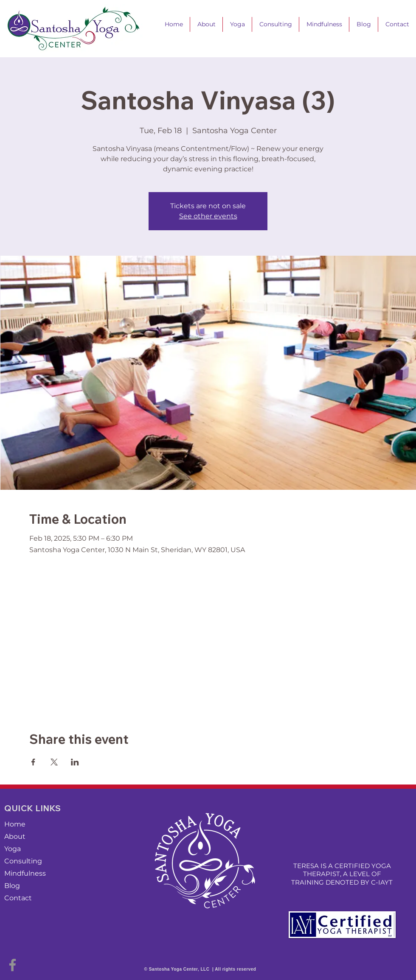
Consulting (23, 861)
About (15, 836)
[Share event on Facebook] (33, 762)
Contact (18, 898)
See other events (208, 216)
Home (15, 824)
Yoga (13, 849)
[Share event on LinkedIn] (75, 762)
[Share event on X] (54, 762)
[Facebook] (13, 965)
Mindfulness (25, 873)
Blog (12, 886)
